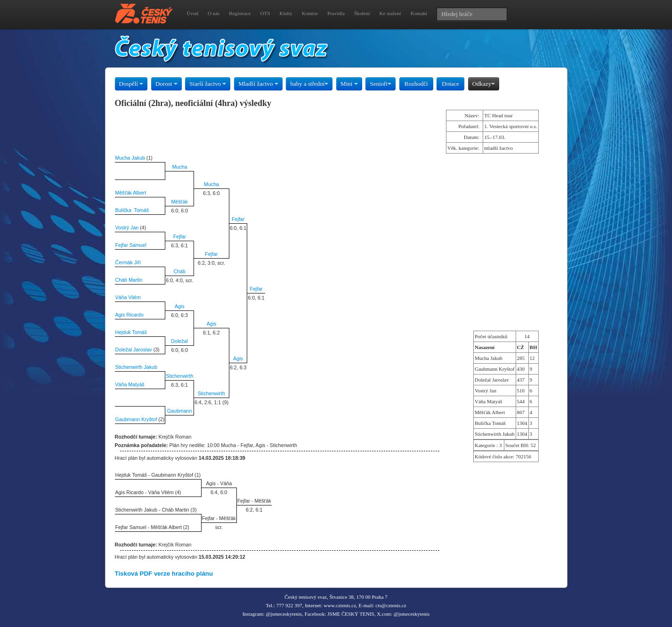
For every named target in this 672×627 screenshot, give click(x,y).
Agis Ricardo (130, 315)
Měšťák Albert (131, 193)
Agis (180, 306)
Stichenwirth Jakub (136, 367)
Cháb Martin (129, 280)
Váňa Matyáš (130, 384)
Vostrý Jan (127, 228)
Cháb (179, 271)
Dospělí (131, 84)
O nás (214, 13)
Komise (310, 13)
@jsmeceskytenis (284, 614)
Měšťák (179, 202)
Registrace (240, 13)
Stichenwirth (179, 376)
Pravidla (336, 13)
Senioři (381, 84)
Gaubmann (180, 411)
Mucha (179, 167)
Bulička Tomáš (132, 210)
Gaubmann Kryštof (136, 419)
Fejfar (238, 219)
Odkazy (484, 84)
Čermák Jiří (128, 262)
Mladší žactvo (258, 84)
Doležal (179, 341)
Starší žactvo (208, 84)
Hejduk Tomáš (131, 332)
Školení (362, 13)
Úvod (193, 13)
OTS (265, 13)
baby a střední (309, 84)
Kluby (286, 13)
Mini (349, 84)
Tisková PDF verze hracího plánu (164, 574)
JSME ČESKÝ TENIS (351, 614)
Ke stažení (390, 13)
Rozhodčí (416, 84)
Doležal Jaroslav (134, 350)
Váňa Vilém (128, 297)
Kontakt (419, 13)
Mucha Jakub (130, 158)
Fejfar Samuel (131, 245)
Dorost (166, 84)
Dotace (450, 84)
